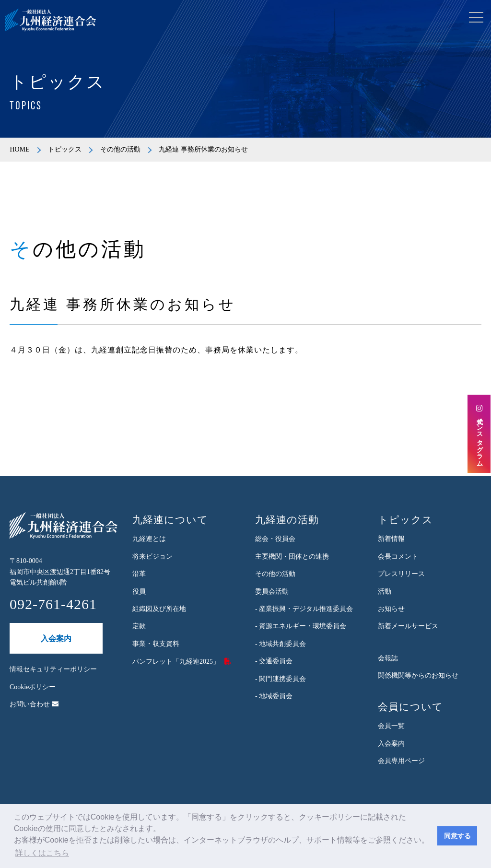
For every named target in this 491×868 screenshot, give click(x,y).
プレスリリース (401, 574)
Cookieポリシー (33, 687)
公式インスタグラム (479, 434)
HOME (19, 149)
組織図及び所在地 (159, 609)
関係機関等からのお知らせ (418, 675)
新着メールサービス (408, 626)
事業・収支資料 (156, 644)
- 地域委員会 (274, 696)
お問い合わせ (34, 704)
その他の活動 (120, 149)
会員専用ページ (401, 761)
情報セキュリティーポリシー (53, 669)
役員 (139, 592)
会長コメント (398, 557)
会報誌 (388, 658)
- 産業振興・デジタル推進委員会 (304, 609)
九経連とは (149, 539)
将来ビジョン (152, 557)
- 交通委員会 (274, 661)
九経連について (170, 520)
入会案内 (56, 639)
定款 (139, 626)
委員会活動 (272, 592)
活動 (385, 592)
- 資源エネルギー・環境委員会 (301, 626)
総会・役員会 (275, 539)
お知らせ (391, 609)
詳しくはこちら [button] (42, 853)
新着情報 (391, 539)
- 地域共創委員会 (281, 644)
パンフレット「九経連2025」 (176, 662)
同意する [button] (457, 836)
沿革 (139, 574)
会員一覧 (391, 726)
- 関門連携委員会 (281, 679)
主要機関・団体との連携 (292, 557)
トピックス (65, 149)
